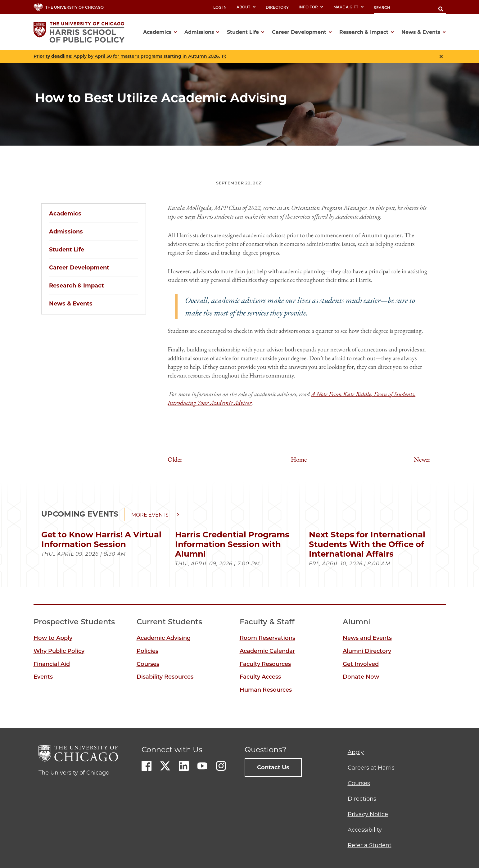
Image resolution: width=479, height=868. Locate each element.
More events (150, 515)
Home (299, 459)
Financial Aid (52, 664)
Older (175, 459)
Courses (148, 664)
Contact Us (273, 767)
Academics (65, 214)
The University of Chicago (74, 773)
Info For (311, 7)
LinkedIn (184, 766)
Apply (356, 752)
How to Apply (53, 638)
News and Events (367, 638)
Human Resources (266, 690)
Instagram (221, 766)
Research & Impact (77, 286)
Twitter (165, 766)
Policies (147, 651)
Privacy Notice (368, 814)
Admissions (66, 232)
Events (43, 677)
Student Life (67, 250)
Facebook (147, 766)
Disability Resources (165, 677)
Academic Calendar (267, 651)
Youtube (202, 766)
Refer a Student (370, 845)
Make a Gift (349, 7)
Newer (422, 459)
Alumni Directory (367, 651)
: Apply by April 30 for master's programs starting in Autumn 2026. (127, 56)
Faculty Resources (265, 664)
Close (441, 57)
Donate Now (361, 677)
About (246, 7)
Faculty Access (260, 677)
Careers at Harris (371, 768)
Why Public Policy (59, 651)
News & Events (71, 304)
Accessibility (365, 830)
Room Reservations (267, 638)
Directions (362, 799)
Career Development (79, 268)
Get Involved (361, 664)
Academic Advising (164, 638)
